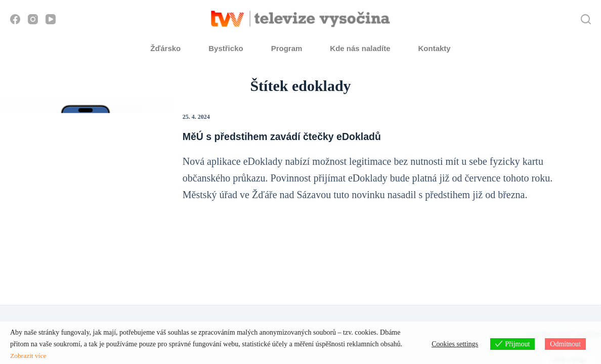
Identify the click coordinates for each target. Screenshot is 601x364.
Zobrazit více (29, 356)
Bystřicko (226, 48)
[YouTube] (51, 19)
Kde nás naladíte (360, 48)
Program (287, 48)
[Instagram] (33, 19)
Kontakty (435, 48)
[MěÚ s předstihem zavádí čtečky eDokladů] (85, 158)
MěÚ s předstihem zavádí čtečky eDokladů (288, 136)
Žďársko (165, 48)
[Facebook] (15, 19)
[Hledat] (586, 19)
